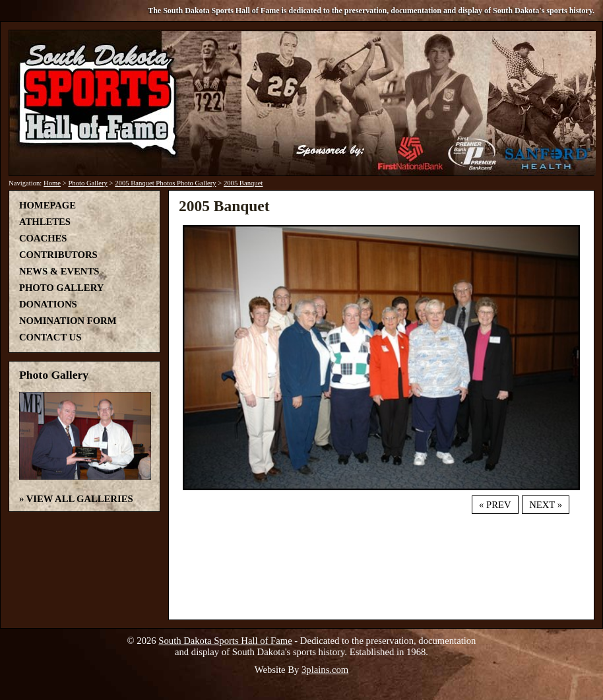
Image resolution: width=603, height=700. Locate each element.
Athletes (45, 222)
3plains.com (325, 670)
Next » (546, 505)
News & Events (59, 271)
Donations (48, 304)
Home (52, 183)
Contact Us (50, 337)
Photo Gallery (88, 183)
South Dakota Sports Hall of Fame (225, 641)
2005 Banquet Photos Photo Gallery (165, 183)
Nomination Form (68, 321)
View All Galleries (80, 499)
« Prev (495, 505)
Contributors (58, 255)
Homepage (48, 205)
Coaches (43, 238)
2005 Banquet (243, 183)
